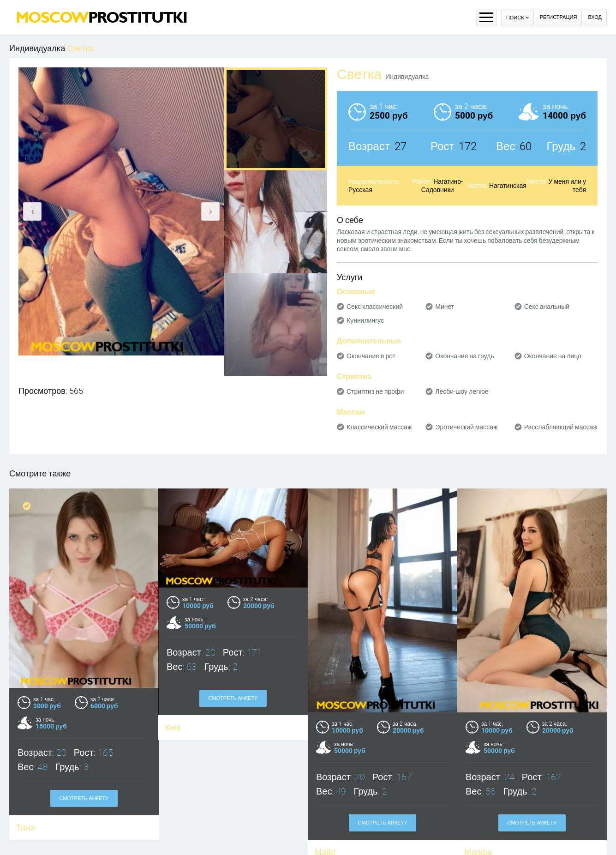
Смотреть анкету (233, 698)
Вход (595, 17)
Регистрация (559, 17)
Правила (293, 834)
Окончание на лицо (553, 356)
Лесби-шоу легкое (462, 391)
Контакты (393, 834)
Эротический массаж (466, 427)
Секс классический (375, 307)
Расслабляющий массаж (561, 427)
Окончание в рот (371, 356)
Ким (173, 727)
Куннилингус (365, 320)
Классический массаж (379, 427)
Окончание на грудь (464, 356)
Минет (445, 307)
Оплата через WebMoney (343, 834)
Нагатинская (508, 186)
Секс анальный (547, 307)
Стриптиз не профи (375, 391)
